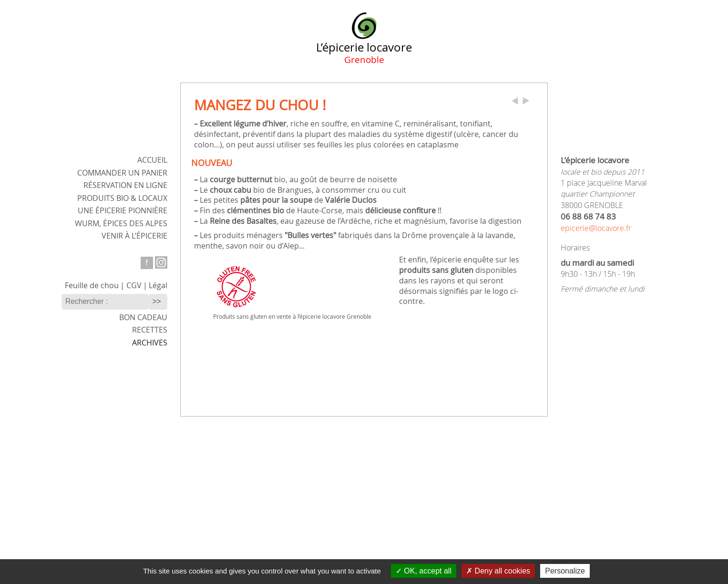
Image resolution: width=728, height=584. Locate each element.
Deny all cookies (498, 571)
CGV (134, 286)
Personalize (565, 571)
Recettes (150, 330)
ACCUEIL (152, 160)
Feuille (92, 286)
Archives (150, 343)
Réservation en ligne (125, 185)
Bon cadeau (143, 318)
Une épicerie (123, 211)
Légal (158, 286)
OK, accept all (424, 571)
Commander (122, 173)
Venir (134, 236)
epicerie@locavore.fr (596, 228)
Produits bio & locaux (122, 198)
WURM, (121, 224)
